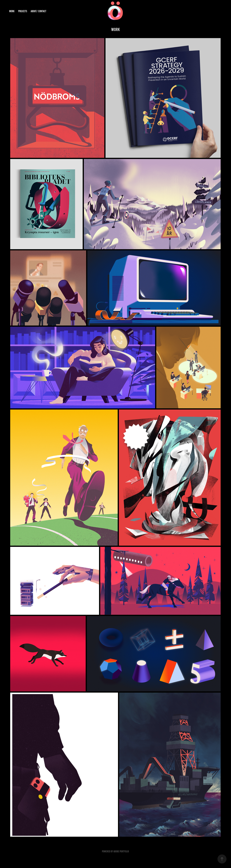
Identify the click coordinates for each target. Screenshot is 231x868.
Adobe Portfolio (121, 851)
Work (12, 11)
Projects (23, 11)
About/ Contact (38, 11)
